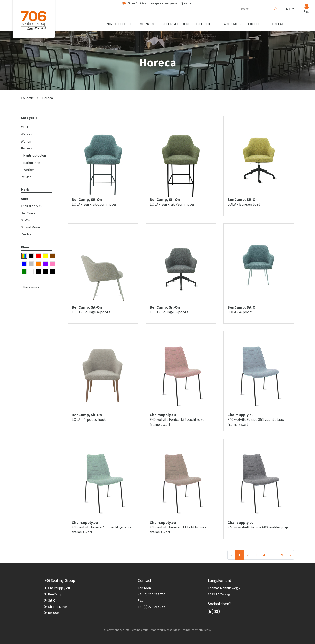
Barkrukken (32, 163)
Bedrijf (204, 24)
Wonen (26, 141)
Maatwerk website (162, 630)
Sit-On (25, 220)
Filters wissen (31, 287)
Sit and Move (30, 227)
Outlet (255, 24)
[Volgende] (290, 555)
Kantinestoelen (35, 155)
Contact (278, 24)
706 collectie (119, 24)
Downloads (229, 24)
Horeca (48, 98)
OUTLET (26, 127)
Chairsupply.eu (32, 206)
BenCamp (28, 213)
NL (289, 9)
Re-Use (26, 177)
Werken (27, 134)
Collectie (27, 98)
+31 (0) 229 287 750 (151, 594)
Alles (25, 199)
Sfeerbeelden (175, 24)
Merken (147, 24)
